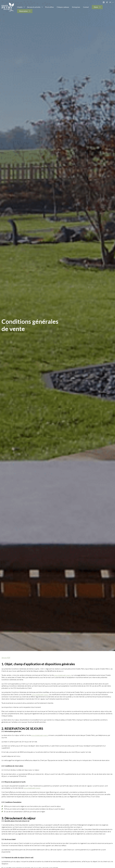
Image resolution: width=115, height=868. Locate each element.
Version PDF (6, 658)
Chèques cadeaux (63, 7)
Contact (86, 7)
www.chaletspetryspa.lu (62, 675)
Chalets (20, 7)
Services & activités (34, 7)
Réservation (23, 11)
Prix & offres (49, 7)
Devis (96, 7)
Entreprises (76, 7)
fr (111, 2)
